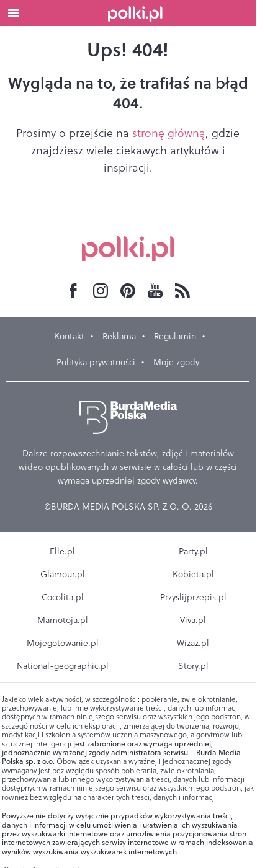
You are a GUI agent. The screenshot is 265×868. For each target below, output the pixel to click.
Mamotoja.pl (63, 620)
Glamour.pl (63, 574)
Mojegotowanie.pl (63, 643)
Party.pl (193, 551)
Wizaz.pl (193, 643)
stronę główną (169, 133)
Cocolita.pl (63, 597)
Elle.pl (62, 551)
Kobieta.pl (193, 574)
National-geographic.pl (63, 666)
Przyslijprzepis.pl (193, 597)
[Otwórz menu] (14, 13)
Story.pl (193, 666)
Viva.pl (193, 620)
